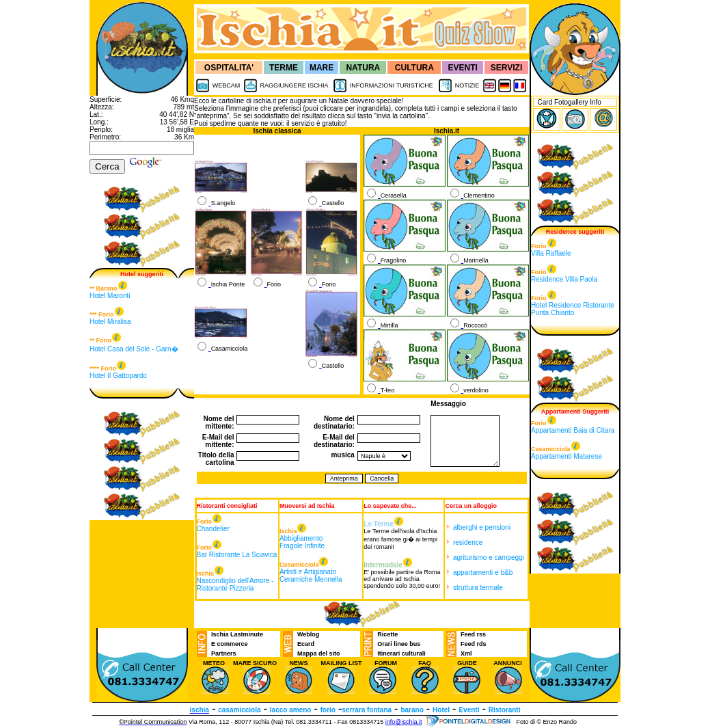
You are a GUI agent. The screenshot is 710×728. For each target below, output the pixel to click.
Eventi (469, 710)
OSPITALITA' (229, 68)
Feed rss (473, 634)
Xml (466, 653)
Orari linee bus (399, 644)
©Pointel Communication (153, 722)
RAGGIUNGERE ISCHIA (294, 85)
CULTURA (414, 68)
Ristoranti (505, 710)
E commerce (230, 644)
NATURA (363, 68)
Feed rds (474, 644)
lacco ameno (291, 710)
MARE (322, 68)
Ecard (306, 644)
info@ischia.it (404, 722)
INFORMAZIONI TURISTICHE (392, 85)
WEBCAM (227, 85)
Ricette (387, 634)
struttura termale (478, 588)
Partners (224, 653)
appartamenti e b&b (483, 572)
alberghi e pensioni (482, 527)
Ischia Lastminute (237, 634)
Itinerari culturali (401, 653)
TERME (284, 68)
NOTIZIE (467, 85)
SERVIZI (506, 68)
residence (468, 542)
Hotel (441, 710)
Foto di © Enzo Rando (546, 722)
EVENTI (463, 68)
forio (328, 710)
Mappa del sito (319, 653)
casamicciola (239, 710)
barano (412, 710)
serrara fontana (367, 710)
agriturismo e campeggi (489, 557)
